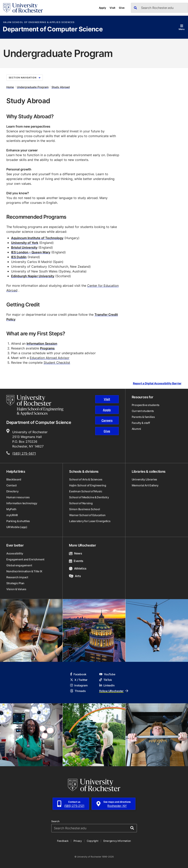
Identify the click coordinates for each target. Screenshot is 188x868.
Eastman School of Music (86, 491)
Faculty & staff (141, 423)
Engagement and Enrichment (25, 559)
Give (122, 8)
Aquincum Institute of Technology (37, 238)
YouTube (107, 674)
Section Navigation (25, 78)
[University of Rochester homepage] (23, 8)
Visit (112, 8)
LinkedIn (107, 685)
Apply (103, 8)
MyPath (11, 509)
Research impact (17, 577)
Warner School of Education (87, 515)
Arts (75, 576)
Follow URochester (114, 691)
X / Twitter (79, 680)
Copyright (93, 841)
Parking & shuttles (18, 521)
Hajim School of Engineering (88, 485)
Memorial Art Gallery (145, 485)
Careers (107, 420)
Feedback (63, 841)
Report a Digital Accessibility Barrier (157, 383)
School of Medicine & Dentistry (89, 497)
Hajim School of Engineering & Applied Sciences (39, 22)
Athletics (78, 568)
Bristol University (24, 247)
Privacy (78, 841)
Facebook (78, 674)
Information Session (42, 344)
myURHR (12, 515)
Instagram (79, 685)
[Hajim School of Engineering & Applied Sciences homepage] (35, 405)
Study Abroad (61, 87)
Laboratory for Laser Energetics (90, 521)
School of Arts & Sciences (86, 479)
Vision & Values (16, 589)
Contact (11, 485)
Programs (47, 348)
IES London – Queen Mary (31, 252)
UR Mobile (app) (17, 527)
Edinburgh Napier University (33, 276)
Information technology (22, 503)
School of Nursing (81, 503)
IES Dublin (19, 257)
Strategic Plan (15, 583)
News (75, 553)
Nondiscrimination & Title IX (24, 571)
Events (76, 561)
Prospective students (146, 405)
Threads (78, 691)
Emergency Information (117, 841)
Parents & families (143, 417)
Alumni (136, 429)
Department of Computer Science (53, 29)
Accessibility (15, 553)
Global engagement (19, 565)
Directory (12, 491)
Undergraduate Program (33, 87)
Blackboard (14, 479)
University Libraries (144, 479)
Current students (143, 411)
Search (55, 821)
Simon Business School (84, 509)
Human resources (18, 497)
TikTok (106, 680)
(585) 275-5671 (24, 453)
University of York (25, 243)
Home (10, 87)
